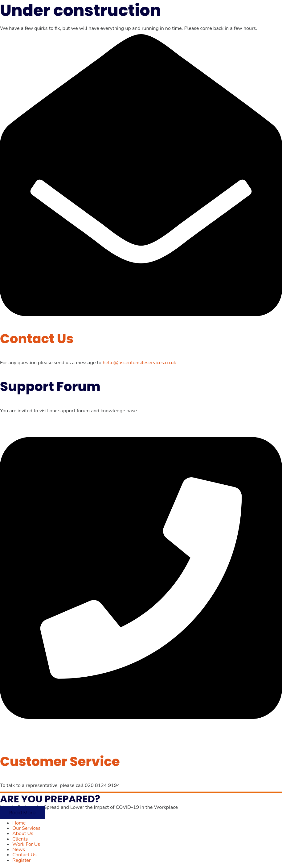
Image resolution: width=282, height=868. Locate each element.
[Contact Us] (141, 315)
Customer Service (60, 762)
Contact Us (37, 339)
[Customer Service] (141, 737)
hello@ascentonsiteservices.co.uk (139, 363)
